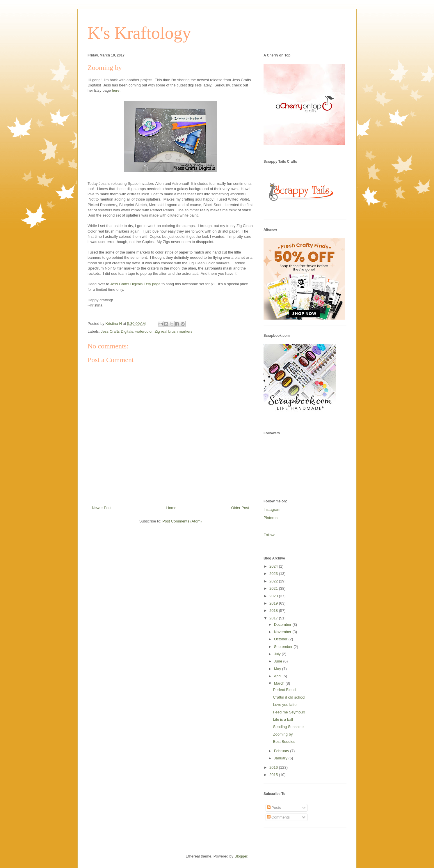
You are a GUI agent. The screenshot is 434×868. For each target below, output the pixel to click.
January (281, 758)
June (279, 661)
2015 (274, 775)
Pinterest (271, 518)
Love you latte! (285, 705)
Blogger (241, 856)
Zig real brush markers (174, 331)
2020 (274, 596)
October (281, 639)
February (282, 751)
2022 (274, 581)
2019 (274, 603)
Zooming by (283, 734)
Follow (269, 535)
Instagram (272, 510)
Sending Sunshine (288, 727)
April (278, 676)
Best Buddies (284, 742)
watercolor (144, 331)
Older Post (240, 508)
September (284, 647)
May (278, 669)
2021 (274, 588)
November (283, 632)
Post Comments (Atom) (182, 521)
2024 (274, 566)
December (283, 625)
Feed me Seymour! (289, 712)
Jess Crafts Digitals (117, 331)
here (116, 90)
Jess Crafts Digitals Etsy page (135, 284)
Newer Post (102, 508)
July (278, 654)
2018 (274, 611)
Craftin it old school (289, 697)
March (280, 683)
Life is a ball (283, 719)
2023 (274, 574)
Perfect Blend (284, 690)
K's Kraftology (139, 33)
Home (171, 508)
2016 (274, 767)
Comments (278, 817)
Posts (274, 808)
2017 (274, 618)
